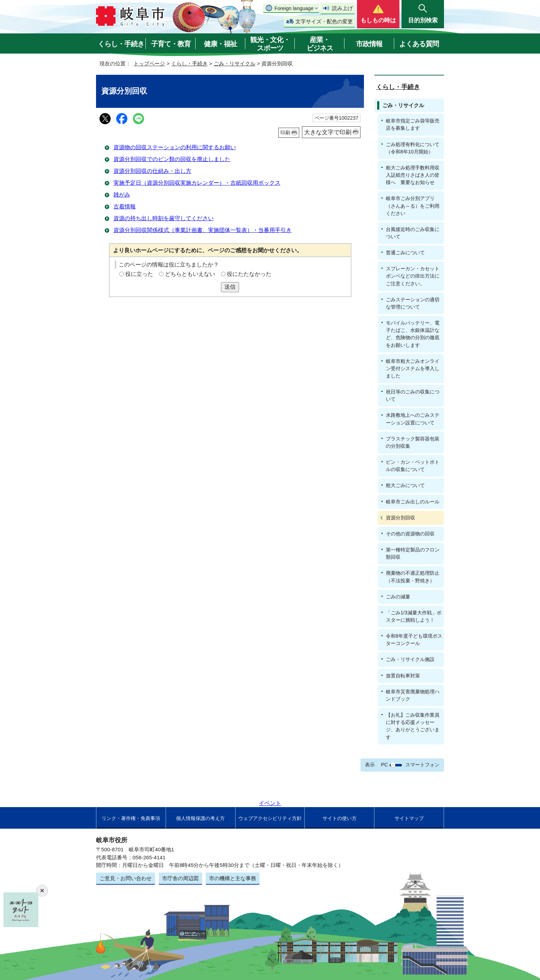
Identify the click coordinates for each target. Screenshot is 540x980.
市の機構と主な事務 (233, 878)
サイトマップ (409, 818)
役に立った (139, 274)
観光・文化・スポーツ (270, 44)
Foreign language (294, 8)
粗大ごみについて (405, 485)
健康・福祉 (220, 44)
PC (384, 765)
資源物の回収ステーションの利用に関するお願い (175, 147)
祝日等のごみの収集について (413, 395)
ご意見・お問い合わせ (126, 878)
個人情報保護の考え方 (200, 818)
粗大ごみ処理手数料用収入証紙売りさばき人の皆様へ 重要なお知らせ (413, 175)
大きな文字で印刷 (328, 132)
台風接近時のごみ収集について (413, 233)
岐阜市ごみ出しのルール (413, 502)
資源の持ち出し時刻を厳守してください (164, 218)
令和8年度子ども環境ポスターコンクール (414, 640)
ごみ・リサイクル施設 (410, 659)
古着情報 (125, 206)
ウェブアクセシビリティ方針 (270, 818)
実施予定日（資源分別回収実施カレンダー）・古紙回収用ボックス (197, 183)
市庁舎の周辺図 (180, 878)
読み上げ (342, 8)
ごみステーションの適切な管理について (413, 303)
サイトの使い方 (340, 818)
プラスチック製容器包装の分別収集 (413, 442)
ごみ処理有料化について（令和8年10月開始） (413, 148)
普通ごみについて (405, 253)
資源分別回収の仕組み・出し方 (152, 171)
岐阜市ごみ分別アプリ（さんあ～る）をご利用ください (413, 206)
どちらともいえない (190, 274)
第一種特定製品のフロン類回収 (413, 553)
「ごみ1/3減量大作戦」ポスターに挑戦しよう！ (414, 616)
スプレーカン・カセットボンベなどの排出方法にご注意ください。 (413, 276)
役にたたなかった (249, 274)
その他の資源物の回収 (410, 534)
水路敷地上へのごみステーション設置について (413, 419)
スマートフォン (422, 765)
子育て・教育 (171, 44)
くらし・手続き (121, 44)
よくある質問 (419, 44)
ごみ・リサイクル (235, 63)
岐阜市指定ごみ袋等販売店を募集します (413, 124)
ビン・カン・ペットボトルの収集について (413, 466)
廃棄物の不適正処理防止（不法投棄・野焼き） (413, 577)
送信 (230, 287)
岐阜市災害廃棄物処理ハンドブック (413, 695)
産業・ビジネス (320, 44)
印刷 (285, 133)
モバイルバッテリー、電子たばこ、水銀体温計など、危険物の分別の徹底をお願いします (413, 334)
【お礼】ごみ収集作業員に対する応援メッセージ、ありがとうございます (413, 726)
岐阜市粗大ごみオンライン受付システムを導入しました (413, 368)
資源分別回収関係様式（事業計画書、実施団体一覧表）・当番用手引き (202, 230)
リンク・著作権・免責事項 (131, 818)
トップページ (149, 63)
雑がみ (122, 195)
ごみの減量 (398, 597)
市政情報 (369, 44)
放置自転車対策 (403, 676)
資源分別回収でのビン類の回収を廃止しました (172, 159)
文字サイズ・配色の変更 (324, 21)
